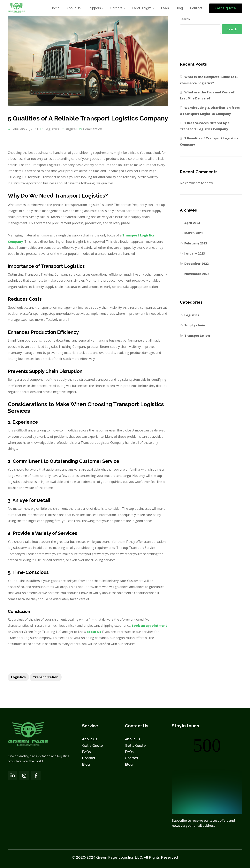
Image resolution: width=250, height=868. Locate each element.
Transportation (197, 336)
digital (71, 129)
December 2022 (196, 264)
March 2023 (193, 233)
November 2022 (197, 274)
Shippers (94, 8)
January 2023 (195, 253)
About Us (73, 8)
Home (55, 8)
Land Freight (142, 8)
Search (185, 19)
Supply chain (195, 325)
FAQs (165, 8)
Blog (179, 8)
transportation (46, 677)
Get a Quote (92, 745)
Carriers (116, 8)
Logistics (52, 129)
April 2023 (192, 223)
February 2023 (196, 243)
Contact (196, 8)
